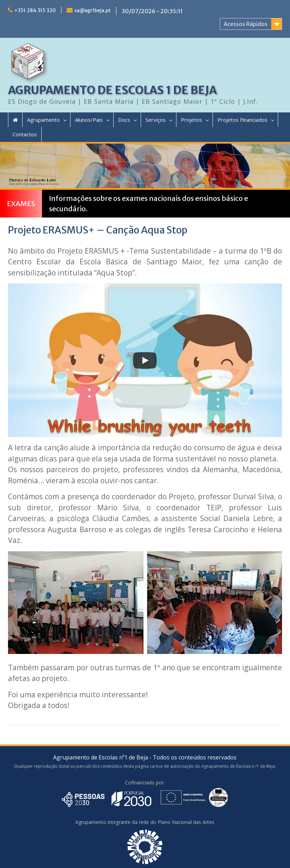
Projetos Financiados (242, 120)
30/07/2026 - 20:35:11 (152, 11)
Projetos (192, 120)
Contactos (25, 134)
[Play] (145, 360)
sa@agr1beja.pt (93, 10)
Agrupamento (43, 120)
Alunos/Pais (89, 120)
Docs (124, 120)
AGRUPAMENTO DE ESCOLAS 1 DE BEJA (112, 90)
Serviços (156, 120)
